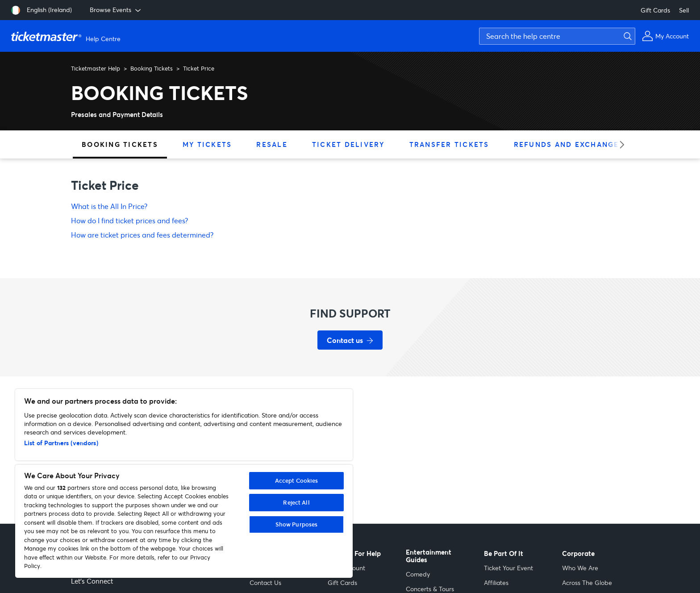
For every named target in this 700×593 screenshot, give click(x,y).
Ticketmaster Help (96, 68)
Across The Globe (587, 583)
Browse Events (116, 10)
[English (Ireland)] (42, 10)
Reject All (296, 502)
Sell (684, 10)
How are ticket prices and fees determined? (142, 235)
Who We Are (580, 568)
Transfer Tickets (449, 144)
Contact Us (265, 583)
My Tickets (207, 144)
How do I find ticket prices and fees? (129, 220)
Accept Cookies (297, 480)
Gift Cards (655, 10)
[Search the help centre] (557, 36)
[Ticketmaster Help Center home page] (67, 36)
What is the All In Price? (109, 206)
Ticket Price (199, 68)
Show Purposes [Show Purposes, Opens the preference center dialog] (297, 524)
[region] (184, 483)
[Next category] (619, 144)
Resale (272, 144)
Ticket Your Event (508, 568)
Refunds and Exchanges (569, 144)
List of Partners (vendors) (61, 443)
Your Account (346, 568)
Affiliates (496, 583)
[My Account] (665, 36)
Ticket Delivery (348, 144)
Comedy (418, 574)
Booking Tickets (152, 68)
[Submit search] (626, 36)
